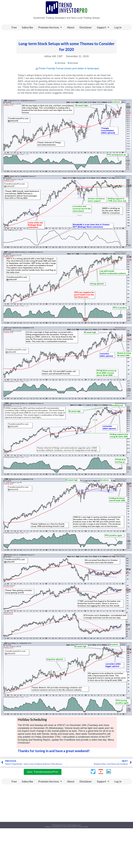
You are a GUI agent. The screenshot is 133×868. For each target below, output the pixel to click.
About (71, 27)
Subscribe (27, 27)
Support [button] (103, 27)
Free (14, 27)
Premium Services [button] (50, 27)
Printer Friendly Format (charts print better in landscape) (69, 68)
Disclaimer (86, 27)
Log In (118, 27)
